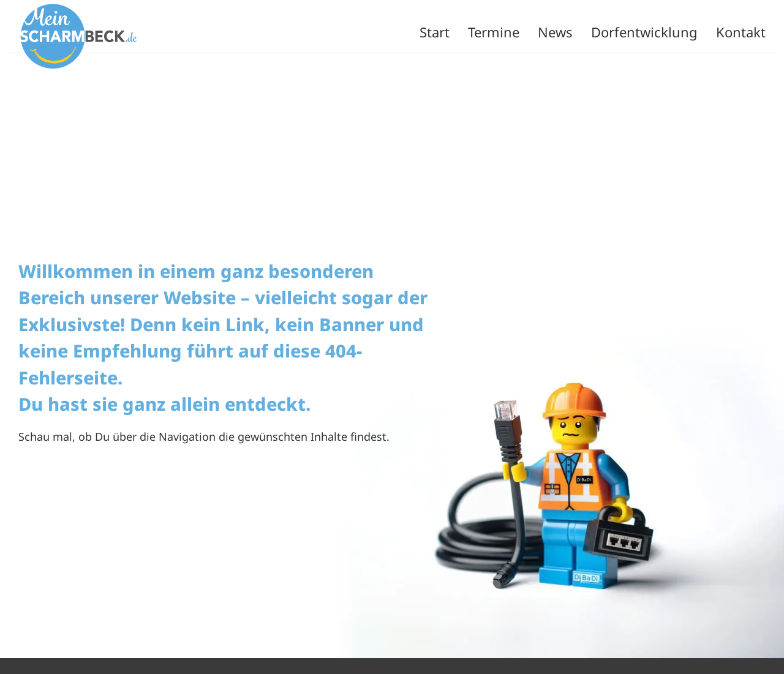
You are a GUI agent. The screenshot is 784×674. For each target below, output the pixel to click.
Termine (494, 32)
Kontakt (741, 32)
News (555, 32)
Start (435, 32)
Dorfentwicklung (644, 32)
